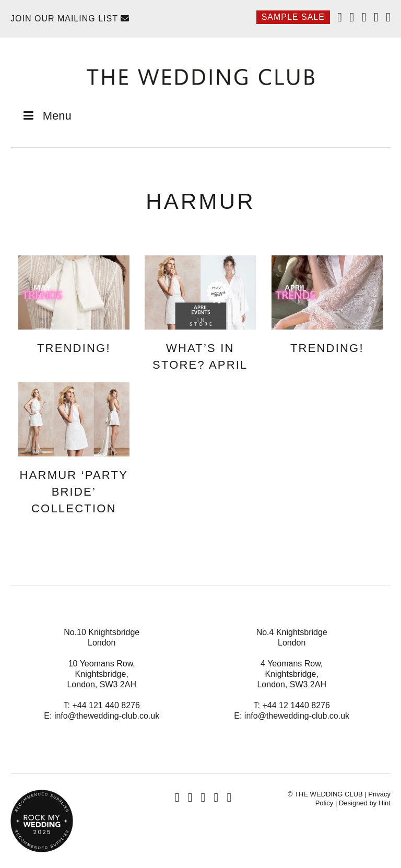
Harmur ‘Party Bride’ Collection (74, 492)
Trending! (74, 348)
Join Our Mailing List (70, 19)
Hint (385, 803)
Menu (46, 116)
